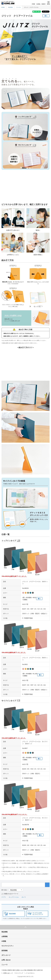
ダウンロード (6, 955)
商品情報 (5, 932)
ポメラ (24, 897)
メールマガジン (30, 973)
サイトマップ (19, 973)
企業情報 (5, 936)
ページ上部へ (25, 927)
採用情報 (5, 951)
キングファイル (14, 897)
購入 (46, 16)
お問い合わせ (6, 960)
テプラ (4, 897)
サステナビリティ (8, 946)
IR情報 (4, 941)
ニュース (5, 965)
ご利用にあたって (8, 973)
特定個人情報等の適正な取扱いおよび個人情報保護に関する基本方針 (23, 970)
